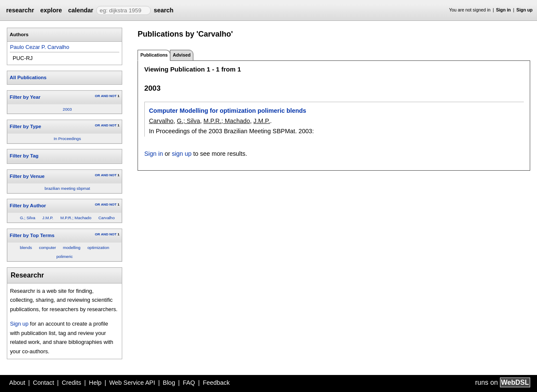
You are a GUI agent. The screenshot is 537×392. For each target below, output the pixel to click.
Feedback (216, 383)
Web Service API (132, 383)
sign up (181, 154)
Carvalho (106, 218)
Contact (43, 383)
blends (26, 248)
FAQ (189, 383)
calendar (81, 10)
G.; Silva (28, 218)
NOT (113, 96)
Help (95, 383)
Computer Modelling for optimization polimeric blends (228, 111)
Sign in (504, 10)
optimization (98, 248)
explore (51, 10)
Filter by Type (26, 126)
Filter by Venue (27, 176)
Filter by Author (28, 206)
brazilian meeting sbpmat (67, 188)
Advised (182, 55)
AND (105, 96)
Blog (169, 383)
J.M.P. (48, 218)
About (17, 383)
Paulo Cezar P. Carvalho (39, 47)
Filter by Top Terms (32, 235)
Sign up (525, 10)
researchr (20, 10)
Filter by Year (25, 97)
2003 (67, 109)
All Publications (28, 77)
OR (98, 96)
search (164, 10)
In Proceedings (67, 139)
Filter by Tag (24, 156)
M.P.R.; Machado (76, 218)
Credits (72, 383)
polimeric (64, 256)
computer (47, 248)
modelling (72, 248)
